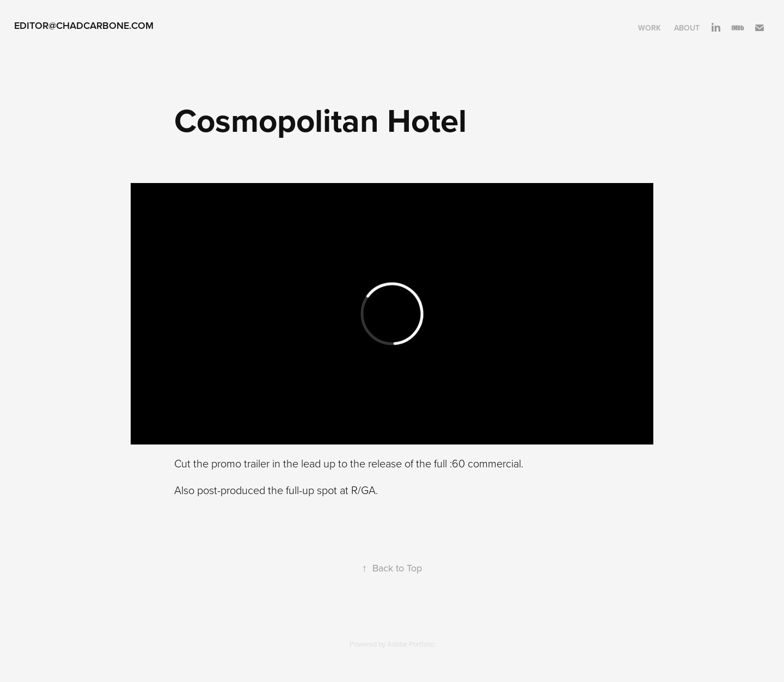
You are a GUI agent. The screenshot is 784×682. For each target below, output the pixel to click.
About (687, 28)
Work (650, 28)
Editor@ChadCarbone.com (84, 25)
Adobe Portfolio (411, 644)
